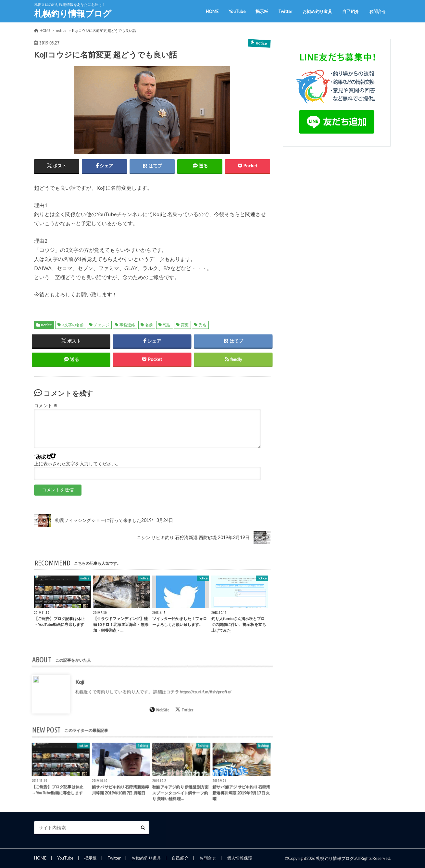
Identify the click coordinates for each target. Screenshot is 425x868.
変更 (185, 325)
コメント (46, 406)
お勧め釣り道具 (317, 11)
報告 (167, 325)
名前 (149, 325)
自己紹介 (351, 11)
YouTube (237, 11)
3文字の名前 (73, 325)
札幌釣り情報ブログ (73, 13)
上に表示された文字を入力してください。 (77, 464)
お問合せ (378, 11)
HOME (212, 11)
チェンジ (102, 325)
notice (46, 325)
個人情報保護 (240, 858)
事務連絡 (127, 325)
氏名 (203, 325)
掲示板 (262, 11)
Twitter (285, 11)
